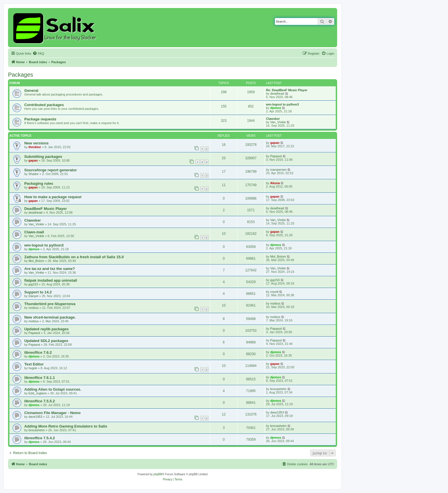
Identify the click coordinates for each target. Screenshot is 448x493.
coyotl (274, 292)
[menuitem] (38, 53)
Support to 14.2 (38, 292)
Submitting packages (43, 157)
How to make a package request (53, 197)
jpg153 (33, 284)
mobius (34, 308)
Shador (34, 174)
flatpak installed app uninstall (51, 280)
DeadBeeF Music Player (46, 209)
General (31, 91)
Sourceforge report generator (51, 170)
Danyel (33, 296)
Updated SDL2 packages (46, 341)
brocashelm (278, 389)
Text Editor (34, 364)
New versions (36, 143)
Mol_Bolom (36, 261)
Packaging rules (39, 183)
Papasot (276, 156)
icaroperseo (278, 170)
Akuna (275, 183)
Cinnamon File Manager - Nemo (52, 413)
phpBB (158, 474)
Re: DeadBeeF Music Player (287, 90)
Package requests (40, 119)
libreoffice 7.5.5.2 (40, 401)
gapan (275, 143)
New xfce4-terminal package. (50, 317)
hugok (33, 368)
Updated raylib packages (46, 329)
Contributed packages (44, 105)
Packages (21, 75)
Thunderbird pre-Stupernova (50, 304)
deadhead (277, 94)
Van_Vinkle (278, 122)
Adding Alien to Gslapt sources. (53, 389)
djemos (276, 108)
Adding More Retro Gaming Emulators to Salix (66, 426)
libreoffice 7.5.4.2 (40, 438)
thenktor (35, 147)
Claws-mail (34, 232)
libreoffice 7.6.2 (38, 352)
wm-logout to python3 (282, 104)
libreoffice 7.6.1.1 (40, 378)
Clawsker (273, 119)
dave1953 (35, 417)
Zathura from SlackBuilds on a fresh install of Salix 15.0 (74, 257)
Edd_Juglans (38, 393)
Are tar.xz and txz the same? (50, 269)
